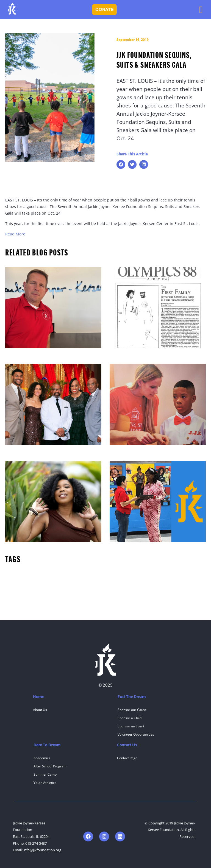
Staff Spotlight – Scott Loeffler (34, 354)
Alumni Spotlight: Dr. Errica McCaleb (41, 548)
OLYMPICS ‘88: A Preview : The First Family (151, 354)
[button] (121, 164)
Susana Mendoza (127, 548)
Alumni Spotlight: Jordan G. (136, 451)
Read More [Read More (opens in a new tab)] (15, 234)
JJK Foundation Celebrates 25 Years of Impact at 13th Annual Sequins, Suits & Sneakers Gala (52, 451)
